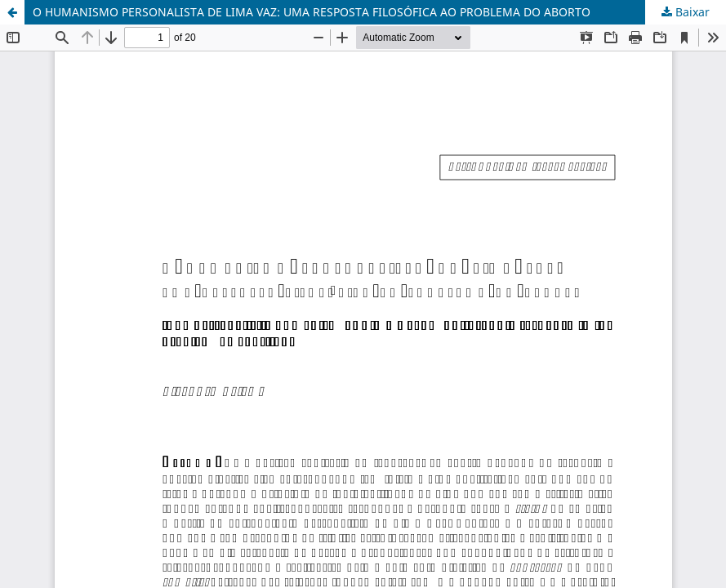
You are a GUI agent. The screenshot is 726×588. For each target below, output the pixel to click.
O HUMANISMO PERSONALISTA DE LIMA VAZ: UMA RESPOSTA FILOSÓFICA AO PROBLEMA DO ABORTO (312, 12)
